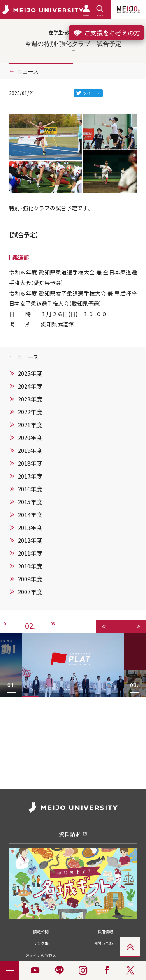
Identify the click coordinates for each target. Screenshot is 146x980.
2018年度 (30, 463)
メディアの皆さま (41, 955)
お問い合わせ (105, 943)
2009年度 (30, 579)
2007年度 (30, 592)
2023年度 (30, 399)
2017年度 (30, 476)
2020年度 (30, 438)
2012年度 (30, 540)
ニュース (28, 71)
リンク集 (41, 943)
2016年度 (30, 489)
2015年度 (30, 502)
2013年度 (30, 528)
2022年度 (30, 412)
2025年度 (30, 373)
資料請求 (73, 834)
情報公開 (41, 932)
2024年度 (30, 386)
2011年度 (30, 553)
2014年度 (30, 515)
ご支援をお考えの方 (106, 33)
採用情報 (105, 932)
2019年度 (30, 450)
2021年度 (30, 425)
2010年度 (30, 566)
